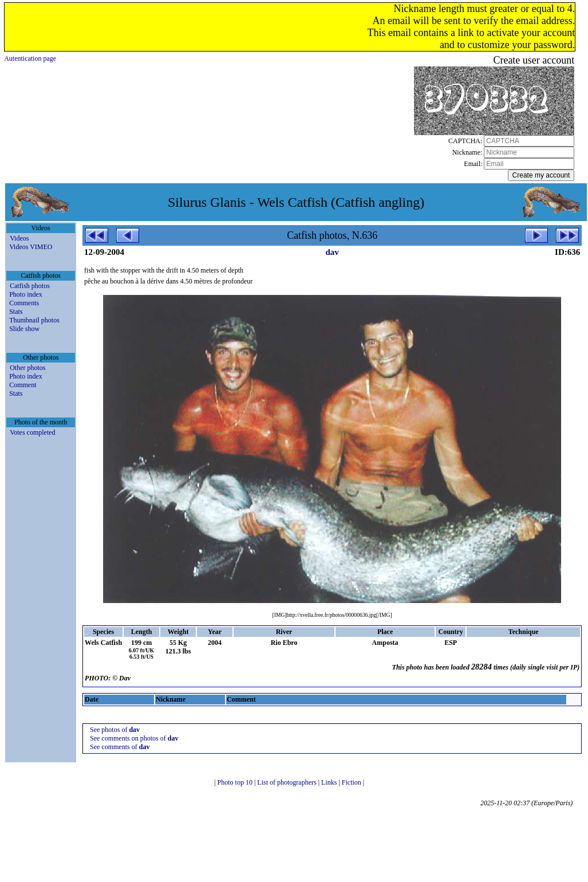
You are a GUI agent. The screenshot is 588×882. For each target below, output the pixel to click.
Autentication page (30, 58)
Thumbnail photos (34, 320)
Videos (19, 238)
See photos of (115, 730)
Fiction (352, 782)
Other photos (27, 368)
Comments (24, 303)
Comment (23, 385)
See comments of (120, 747)
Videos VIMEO (31, 247)
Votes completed (32, 432)
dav (332, 252)
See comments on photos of (134, 738)
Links (330, 782)
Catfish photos (30, 286)
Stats (16, 312)
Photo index (26, 294)
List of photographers (287, 782)
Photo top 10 (236, 782)
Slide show (24, 329)
